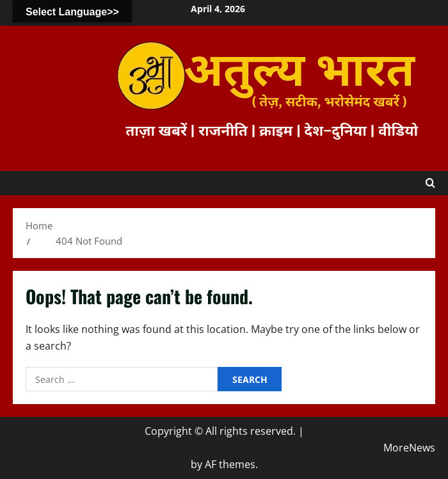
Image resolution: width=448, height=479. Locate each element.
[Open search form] (430, 183)
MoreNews (409, 448)
